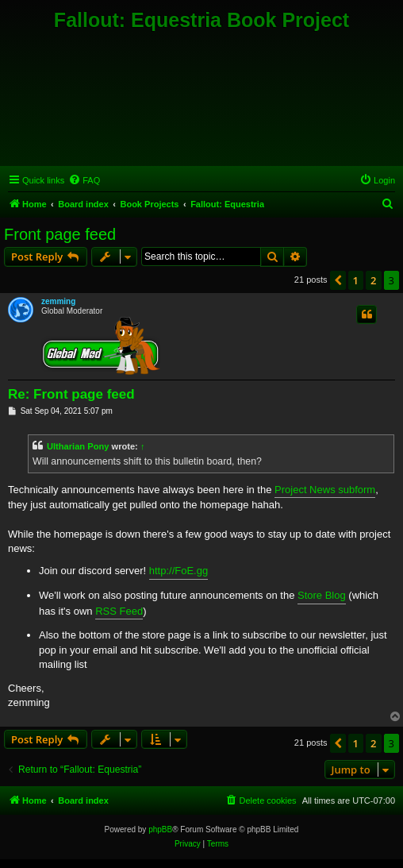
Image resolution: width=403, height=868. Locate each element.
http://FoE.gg (178, 571)
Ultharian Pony (78, 446)
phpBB (160, 829)
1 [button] (356, 280)
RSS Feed (119, 611)
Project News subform (325, 490)
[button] (338, 280)
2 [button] (373, 280)
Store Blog (322, 595)
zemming (58, 301)
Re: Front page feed (71, 394)
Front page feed (60, 234)
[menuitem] (84, 180)
